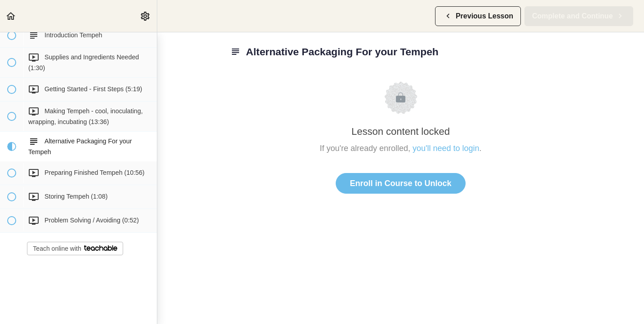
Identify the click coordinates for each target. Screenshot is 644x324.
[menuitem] (146, 16)
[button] (11, 16)
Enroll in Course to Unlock (400, 183)
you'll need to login (446, 148)
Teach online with (75, 249)
